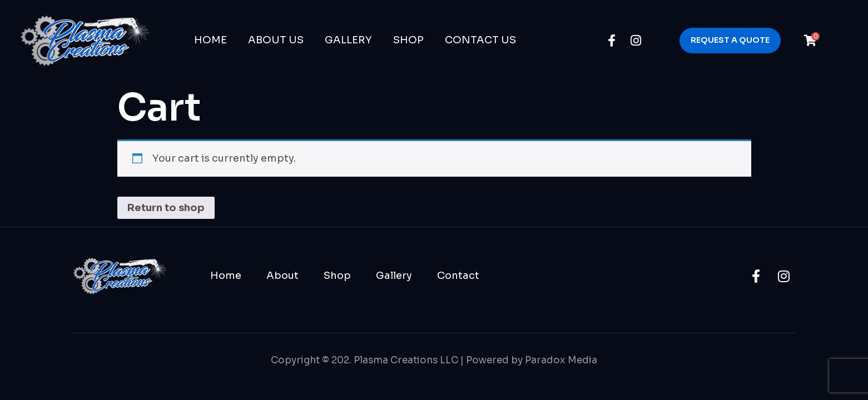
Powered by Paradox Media (532, 360)
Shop (408, 40)
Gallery (348, 40)
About (282, 276)
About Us (276, 40)
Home (210, 40)
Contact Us (480, 40)
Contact (458, 276)
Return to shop (166, 208)
